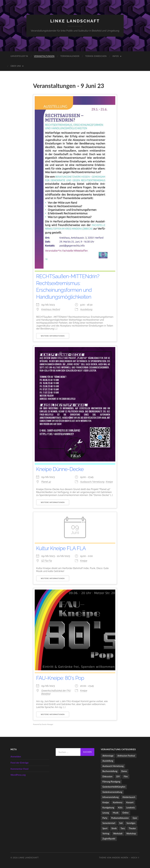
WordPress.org (18, 775)
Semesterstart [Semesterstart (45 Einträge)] (109, 823)
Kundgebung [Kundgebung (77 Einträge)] (108, 808)
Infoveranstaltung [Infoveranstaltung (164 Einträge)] (110, 797)
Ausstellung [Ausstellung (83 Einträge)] (108, 761)
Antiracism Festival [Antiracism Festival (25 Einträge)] (126, 756)
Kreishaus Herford (51, 309)
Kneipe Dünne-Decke (61, 469)
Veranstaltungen (44, 56)
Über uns (16, 66)
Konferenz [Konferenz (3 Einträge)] (118, 802)
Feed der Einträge (20, 763)
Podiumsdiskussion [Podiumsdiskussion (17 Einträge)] (120, 818)
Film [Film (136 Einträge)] (126, 776)
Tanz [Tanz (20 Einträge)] (123, 828)
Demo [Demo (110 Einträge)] (124, 771)
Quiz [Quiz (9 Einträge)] (135, 818)
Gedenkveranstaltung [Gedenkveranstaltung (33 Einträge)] (112, 792)
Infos (116, 56)
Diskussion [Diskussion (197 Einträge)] (107, 776)
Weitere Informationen (53, 336)
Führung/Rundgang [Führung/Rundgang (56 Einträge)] (111, 782)
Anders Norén (120, 858)
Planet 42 (46, 482)
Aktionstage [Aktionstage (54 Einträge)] (108, 756)
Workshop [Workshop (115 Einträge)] (131, 833)
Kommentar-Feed (19, 769)
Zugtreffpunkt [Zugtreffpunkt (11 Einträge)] (109, 839)
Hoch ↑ (135, 858)
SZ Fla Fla (47, 561)
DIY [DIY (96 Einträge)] (118, 776)
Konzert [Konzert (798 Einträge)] (130, 802)
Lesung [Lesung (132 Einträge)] (106, 813)
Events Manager (47, 724)
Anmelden (16, 756)
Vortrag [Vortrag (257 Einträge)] (106, 833)
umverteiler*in (19, 56)
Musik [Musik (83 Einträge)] (116, 813)
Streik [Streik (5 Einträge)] (114, 828)
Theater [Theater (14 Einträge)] (132, 828)
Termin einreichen (96, 56)
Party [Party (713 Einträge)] (105, 818)
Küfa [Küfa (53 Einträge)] (120, 808)
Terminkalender (70, 56)
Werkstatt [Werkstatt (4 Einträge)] (118, 833)
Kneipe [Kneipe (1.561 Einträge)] (106, 802)
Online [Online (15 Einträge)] (126, 813)
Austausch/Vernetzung (92, 482)
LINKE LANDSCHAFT (75, 21)
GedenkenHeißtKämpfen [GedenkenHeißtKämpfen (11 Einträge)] (114, 787)
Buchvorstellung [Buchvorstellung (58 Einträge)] (110, 771)
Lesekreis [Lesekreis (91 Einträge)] (131, 808)
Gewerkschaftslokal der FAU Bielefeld (56, 692)
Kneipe (109, 482)
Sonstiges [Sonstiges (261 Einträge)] (131, 823)
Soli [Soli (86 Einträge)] (121, 823)
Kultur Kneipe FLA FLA (62, 548)
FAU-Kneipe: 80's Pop (61, 678)
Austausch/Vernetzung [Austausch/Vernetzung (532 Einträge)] (113, 766)
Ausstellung (86, 309)
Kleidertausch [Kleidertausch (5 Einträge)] (129, 797)
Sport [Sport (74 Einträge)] (105, 828)
